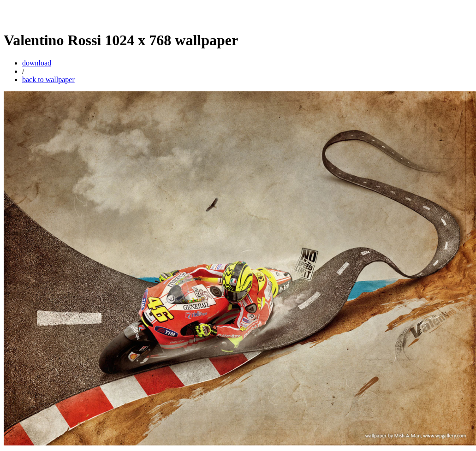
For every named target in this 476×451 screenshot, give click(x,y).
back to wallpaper (48, 80)
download (37, 63)
